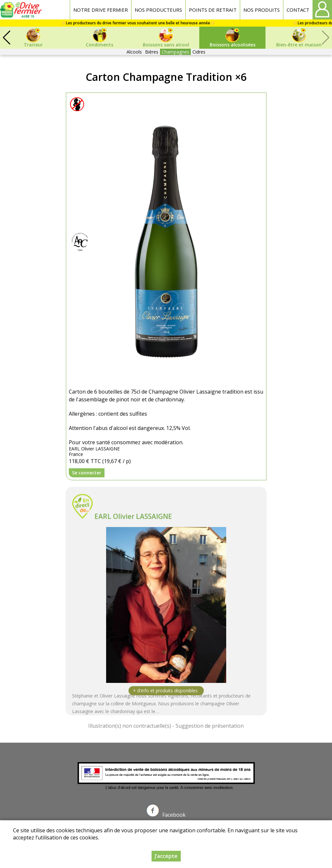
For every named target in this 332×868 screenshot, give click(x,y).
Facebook (166, 815)
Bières (152, 52)
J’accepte (166, 856)
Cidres (199, 52)
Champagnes (175, 52)
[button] (6, 38)
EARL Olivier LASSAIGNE (133, 516)
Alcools (134, 52)
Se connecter (87, 473)
